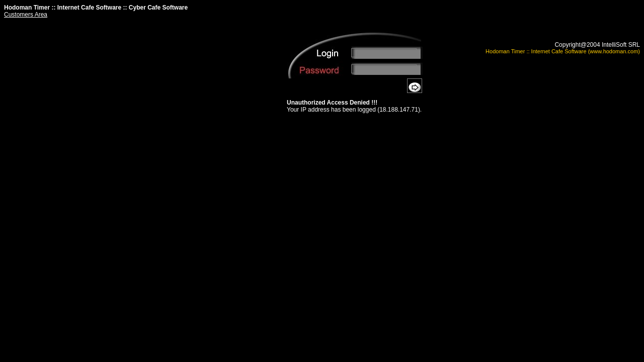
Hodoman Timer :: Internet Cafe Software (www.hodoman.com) (563, 51)
